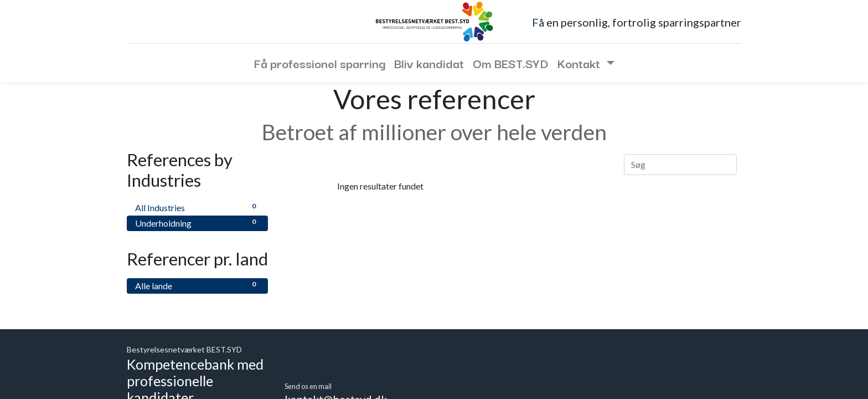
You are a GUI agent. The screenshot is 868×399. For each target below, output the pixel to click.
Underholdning (197, 222)
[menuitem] (319, 63)
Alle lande (197, 285)
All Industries (197, 207)
